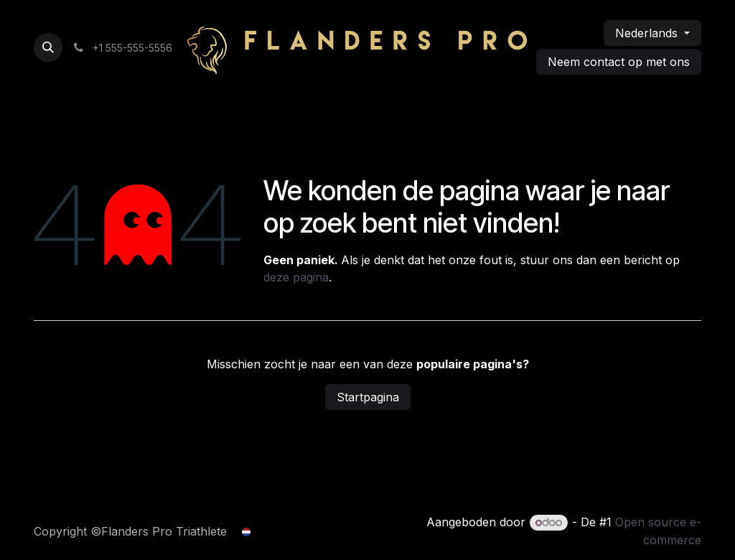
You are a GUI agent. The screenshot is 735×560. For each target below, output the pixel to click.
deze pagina (296, 277)
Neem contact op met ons (619, 62)
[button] (48, 47)
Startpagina (368, 397)
